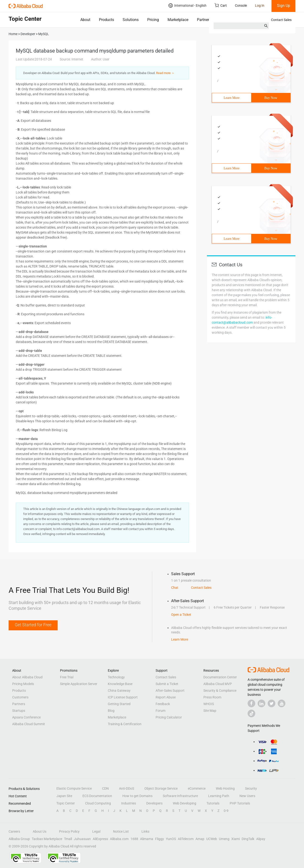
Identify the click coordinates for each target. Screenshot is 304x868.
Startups (19, 711)
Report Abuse (166, 697)
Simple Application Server (79, 684)
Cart (221, 5)
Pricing (153, 20)
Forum (160, 711)
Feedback (163, 704)
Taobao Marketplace (47, 839)
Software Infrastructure (180, 796)
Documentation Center (220, 677)
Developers (154, 803)
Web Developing (185, 803)
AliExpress (100, 839)
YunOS (171, 839)
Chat (175, 588)
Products (106, 20)
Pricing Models (23, 684)
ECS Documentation (97, 796)
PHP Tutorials (240, 803)
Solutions (131, 20)
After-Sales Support (170, 691)
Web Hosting (225, 788)
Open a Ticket (181, 615)
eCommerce (197, 788)
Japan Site (64, 796)
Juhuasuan (82, 839)
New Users (247, 796)
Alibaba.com (119, 839)
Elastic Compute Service (74, 788)
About (85, 20)
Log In (260, 5)
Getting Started (119, 704)
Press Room (212, 697)
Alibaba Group (19, 839)
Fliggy (160, 839)
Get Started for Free (33, 625)
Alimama (147, 839)
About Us (40, 831)
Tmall (68, 839)
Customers (20, 697)
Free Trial (67, 677)
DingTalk (248, 839)
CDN (105, 788)
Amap (200, 839)
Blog (111, 711)
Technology (116, 677)
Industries (129, 803)
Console (241, 5)
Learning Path (219, 796)
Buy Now (271, 98)
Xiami (236, 839)
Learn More (232, 98)
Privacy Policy (69, 831)
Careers (14, 831)
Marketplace (178, 20)
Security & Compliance (220, 691)
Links (145, 831)
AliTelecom (186, 839)
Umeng (224, 839)
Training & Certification (125, 724)
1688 (134, 839)
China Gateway (119, 691)
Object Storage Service (161, 788)
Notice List (121, 831)
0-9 (226, 811)
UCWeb (212, 839)
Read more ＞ (165, 73)
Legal (96, 831)
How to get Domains (137, 796)
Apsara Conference (26, 717)
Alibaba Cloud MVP (218, 684)
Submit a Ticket (167, 684)
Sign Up (284, 6)
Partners (204, 20)
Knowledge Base (120, 684)
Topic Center (66, 803)
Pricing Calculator (169, 717)
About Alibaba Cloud (27, 677)
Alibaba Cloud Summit (29, 724)
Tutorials (213, 803)
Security (251, 788)
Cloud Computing (98, 803)
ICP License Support (123, 697)
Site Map (210, 711)
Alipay (261, 839)
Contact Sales (281, 20)
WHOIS (209, 704)
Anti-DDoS (127, 788)
